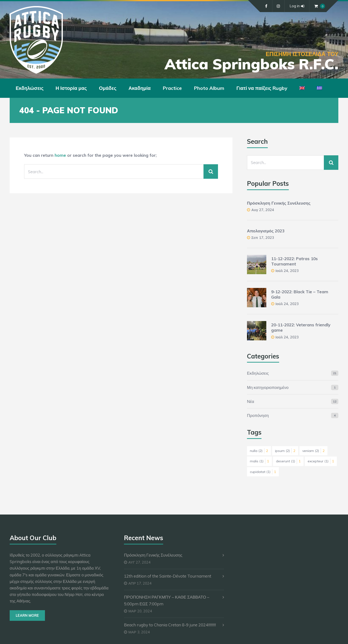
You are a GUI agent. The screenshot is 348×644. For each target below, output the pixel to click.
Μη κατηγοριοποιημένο (268, 387)
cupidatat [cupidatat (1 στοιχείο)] (263, 472)
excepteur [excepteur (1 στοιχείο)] (321, 461)
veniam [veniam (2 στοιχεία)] (313, 451)
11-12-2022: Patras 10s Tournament (294, 261)
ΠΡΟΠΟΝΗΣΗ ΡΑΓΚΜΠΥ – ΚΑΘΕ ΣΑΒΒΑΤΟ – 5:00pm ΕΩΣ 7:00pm (167, 600)
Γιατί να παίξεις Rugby (262, 88)
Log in (297, 6)
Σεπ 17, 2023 (263, 238)
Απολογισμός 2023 (266, 231)
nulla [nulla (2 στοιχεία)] (259, 451)
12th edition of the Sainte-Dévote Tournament (168, 576)
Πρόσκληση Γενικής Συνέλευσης (279, 203)
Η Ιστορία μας (71, 88)
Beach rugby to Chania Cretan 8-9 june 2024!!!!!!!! (170, 625)
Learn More (27, 615)
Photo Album (209, 88)
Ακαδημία (140, 88)
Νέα (251, 401)
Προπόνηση (258, 415)
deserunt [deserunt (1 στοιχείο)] (288, 461)
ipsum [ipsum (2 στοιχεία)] (285, 451)
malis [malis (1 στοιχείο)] (259, 461)
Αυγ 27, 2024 (263, 210)
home (60, 155)
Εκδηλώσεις (30, 88)
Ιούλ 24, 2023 (287, 271)
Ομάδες (108, 88)
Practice (172, 88)
